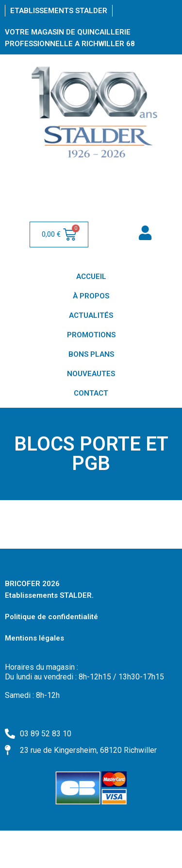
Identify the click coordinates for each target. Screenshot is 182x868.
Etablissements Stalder (59, 11)
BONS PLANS (91, 354)
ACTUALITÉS (91, 315)
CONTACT (91, 393)
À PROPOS (91, 296)
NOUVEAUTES (91, 374)
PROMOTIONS (91, 335)
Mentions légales (34, 638)
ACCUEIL (91, 277)
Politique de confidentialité (51, 617)
